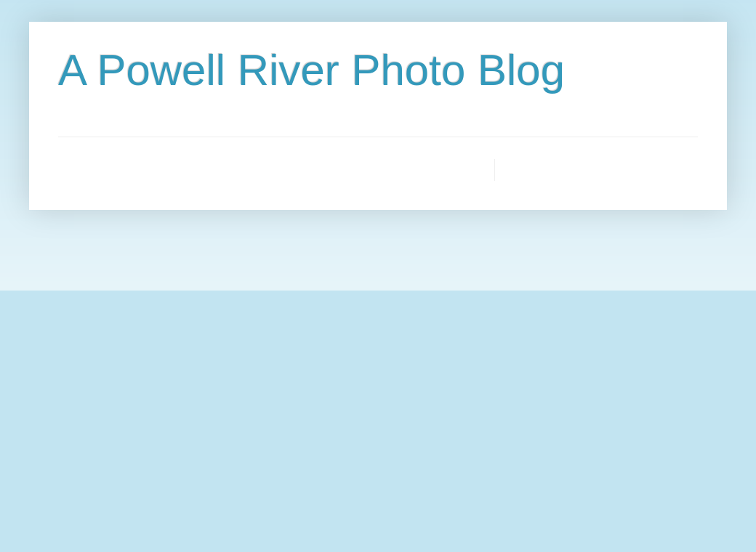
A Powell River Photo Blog (311, 70)
